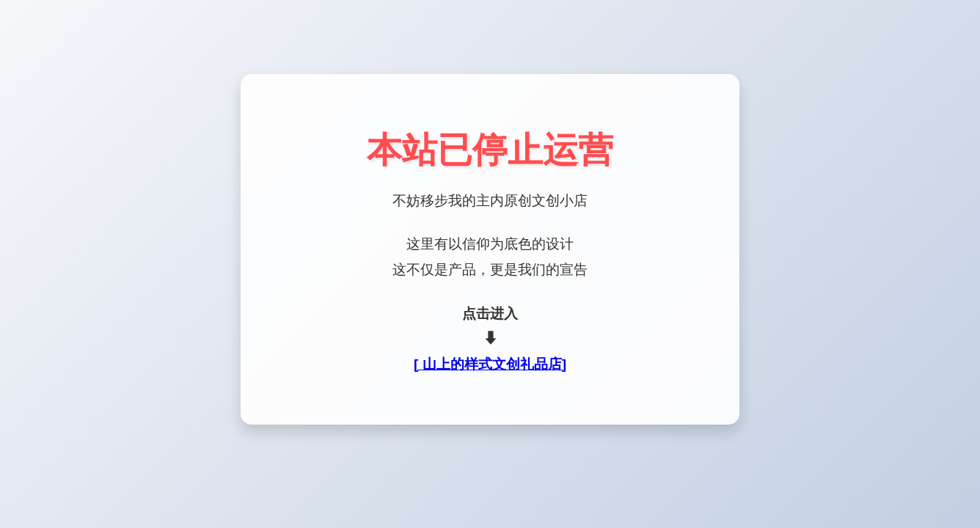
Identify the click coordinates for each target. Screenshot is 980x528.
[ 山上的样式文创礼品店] (490, 364)
